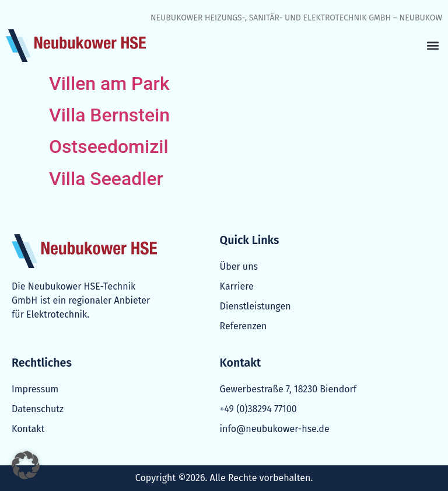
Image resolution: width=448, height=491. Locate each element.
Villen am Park (109, 83)
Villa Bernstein (109, 115)
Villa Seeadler (106, 179)
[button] (433, 46)
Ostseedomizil (109, 147)
